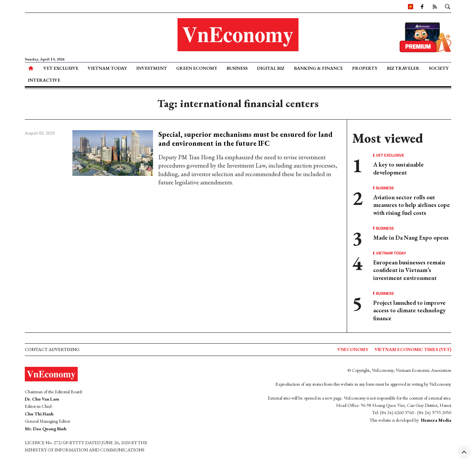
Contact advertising (52, 349)
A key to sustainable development (398, 168)
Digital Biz (271, 68)
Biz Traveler (403, 68)
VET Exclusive (61, 68)
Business (237, 68)
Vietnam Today (107, 68)
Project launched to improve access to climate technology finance (409, 310)
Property (365, 68)
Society (439, 68)
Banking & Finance (318, 68)
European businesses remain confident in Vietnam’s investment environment (409, 270)
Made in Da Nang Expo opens (411, 237)
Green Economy (197, 68)
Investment (152, 68)
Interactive (44, 80)
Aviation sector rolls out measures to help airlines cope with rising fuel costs (412, 205)
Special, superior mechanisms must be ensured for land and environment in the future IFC (245, 139)
